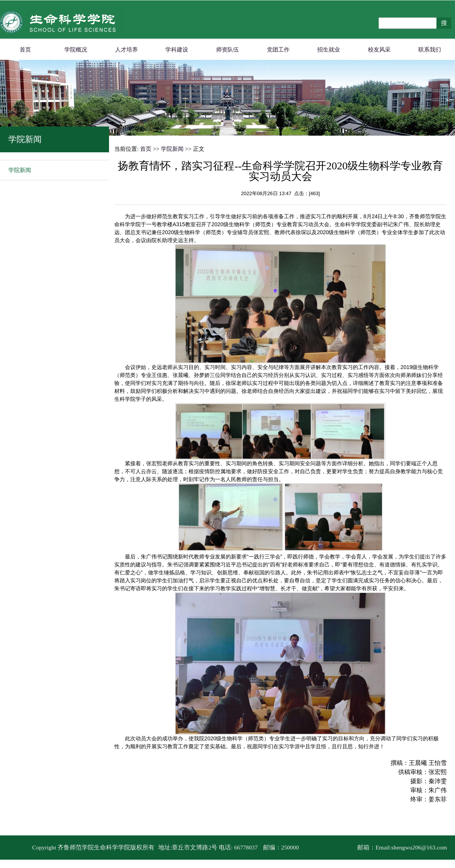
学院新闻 (20, 170)
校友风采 (379, 50)
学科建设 (177, 50)
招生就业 (329, 50)
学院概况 (76, 50)
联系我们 (430, 50)
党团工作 (278, 50)
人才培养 (126, 50)
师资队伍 (227, 50)
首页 (25, 50)
